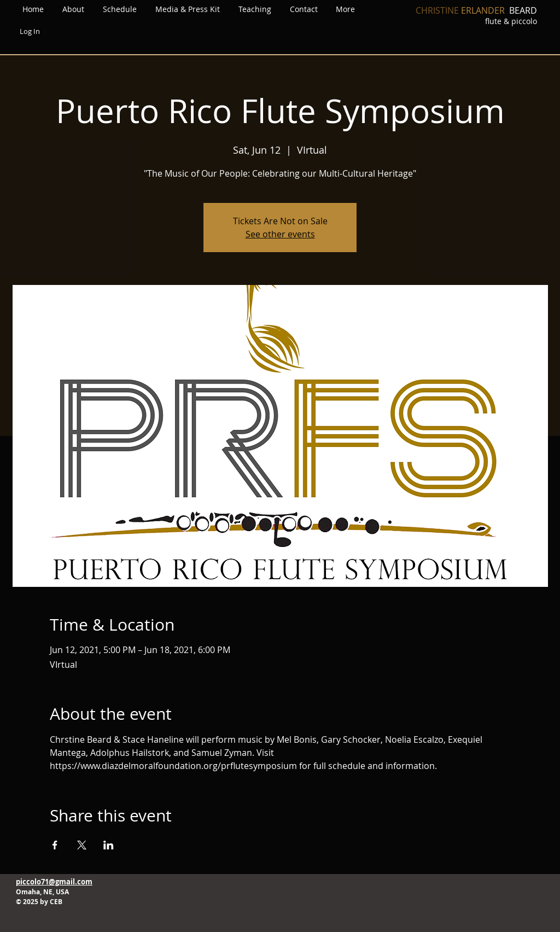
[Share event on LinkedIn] (109, 845)
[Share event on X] (82, 845)
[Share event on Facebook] (55, 845)
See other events (280, 234)
